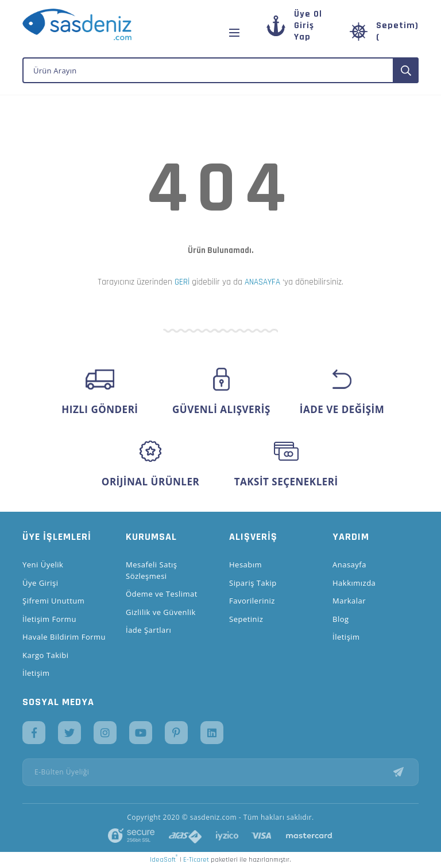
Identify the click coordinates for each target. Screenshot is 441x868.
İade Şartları (148, 630)
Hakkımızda (354, 583)
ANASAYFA (262, 282)
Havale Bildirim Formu (64, 637)
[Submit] (406, 772)
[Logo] (77, 24)
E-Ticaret (196, 860)
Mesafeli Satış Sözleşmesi (152, 570)
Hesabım (245, 565)
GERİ (182, 282)
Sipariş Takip (253, 583)
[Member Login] (304, 31)
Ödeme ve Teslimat (162, 594)
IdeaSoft (164, 859)
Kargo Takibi (45, 655)
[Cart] (384, 32)
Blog (341, 619)
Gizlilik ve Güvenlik (161, 612)
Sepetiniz (246, 619)
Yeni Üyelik (43, 565)
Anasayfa (349, 565)
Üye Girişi (40, 583)
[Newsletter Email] (220, 772)
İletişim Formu (49, 619)
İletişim (36, 673)
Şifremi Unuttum (53, 601)
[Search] (220, 70)
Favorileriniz (252, 601)
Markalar (349, 601)
